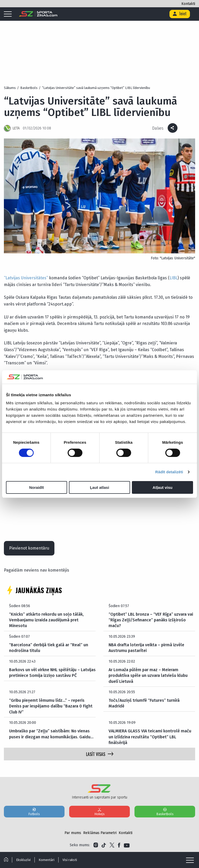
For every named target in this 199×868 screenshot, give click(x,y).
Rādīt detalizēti (169, 472)
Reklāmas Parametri (100, 833)
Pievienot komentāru (29, 548)
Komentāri (47, 860)
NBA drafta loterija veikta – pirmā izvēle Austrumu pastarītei (146, 648)
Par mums (73, 833)
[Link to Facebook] (119, 845)
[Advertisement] (99, 41)
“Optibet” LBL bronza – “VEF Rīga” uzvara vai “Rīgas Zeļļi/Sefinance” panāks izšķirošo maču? (151, 620)
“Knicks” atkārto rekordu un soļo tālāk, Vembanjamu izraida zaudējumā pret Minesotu (46, 620)
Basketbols (165, 811)
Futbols (34, 811)
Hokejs (99, 811)
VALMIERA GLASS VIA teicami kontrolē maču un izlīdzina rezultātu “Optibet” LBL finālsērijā (150, 737)
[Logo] (38, 14)
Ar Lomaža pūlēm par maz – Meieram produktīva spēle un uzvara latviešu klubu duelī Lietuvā (148, 676)
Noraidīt (36, 487)
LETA (16, 128)
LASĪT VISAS (100, 754)
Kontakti (188, 4)
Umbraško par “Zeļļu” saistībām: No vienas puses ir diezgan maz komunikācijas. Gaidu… (51, 734)
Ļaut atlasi (99, 487)
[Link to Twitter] (112, 845)
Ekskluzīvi (23, 860)
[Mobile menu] (9, 14)
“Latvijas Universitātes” (26, 278)
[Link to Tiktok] (104, 845)
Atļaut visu (163, 487)
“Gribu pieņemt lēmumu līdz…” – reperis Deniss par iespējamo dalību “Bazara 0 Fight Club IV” (51, 706)
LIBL (173, 278)
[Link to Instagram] (96, 845)
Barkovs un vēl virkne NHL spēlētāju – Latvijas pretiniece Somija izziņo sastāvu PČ (52, 673)
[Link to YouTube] (127, 845)
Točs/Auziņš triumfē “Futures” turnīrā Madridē (144, 703)
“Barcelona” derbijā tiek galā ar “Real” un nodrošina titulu (49, 648)
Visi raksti (70, 860)
